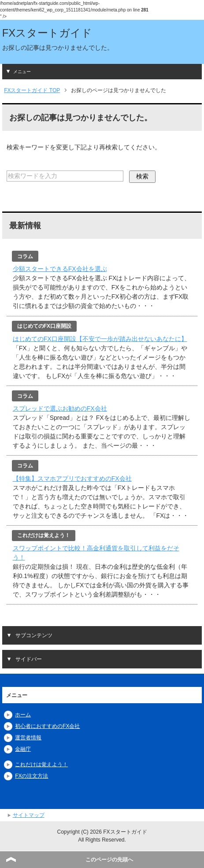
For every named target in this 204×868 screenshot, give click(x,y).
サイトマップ (29, 815)
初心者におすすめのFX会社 (47, 726)
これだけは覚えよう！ (41, 764)
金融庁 (23, 749)
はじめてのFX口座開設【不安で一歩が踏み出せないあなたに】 (100, 339)
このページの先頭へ (109, 860)
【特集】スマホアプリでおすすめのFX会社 (72, 479)
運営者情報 (28, 738)
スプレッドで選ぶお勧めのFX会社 (60, 408)
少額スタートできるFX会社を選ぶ (60, 269)
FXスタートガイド (47, 33)
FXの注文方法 (32, 776)
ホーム (23, 715)
